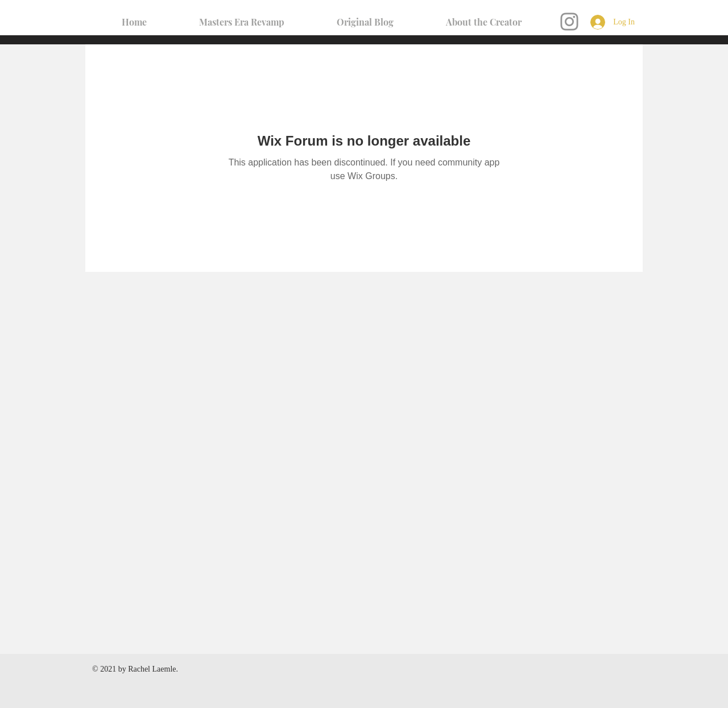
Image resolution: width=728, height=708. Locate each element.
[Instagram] (569, 22)
